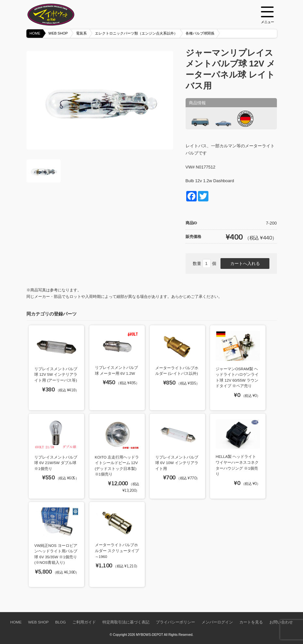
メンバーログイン (217, 622)
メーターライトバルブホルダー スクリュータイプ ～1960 (117, 550)
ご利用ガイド (84, 622)
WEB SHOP (58, 33)
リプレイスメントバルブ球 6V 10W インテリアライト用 (177, 463)
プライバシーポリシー (175, 622)
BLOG (60, 622)
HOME (35, 33)
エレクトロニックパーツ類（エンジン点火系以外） (136, 33)
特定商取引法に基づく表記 (126, 622)
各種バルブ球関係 (200, 33)
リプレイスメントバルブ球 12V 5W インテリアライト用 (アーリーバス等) (56, 374)
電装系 (81, 33)
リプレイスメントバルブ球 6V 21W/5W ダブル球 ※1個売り (56, 463)
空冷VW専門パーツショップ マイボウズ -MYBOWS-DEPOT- (59, 15)
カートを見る (251, 622)
